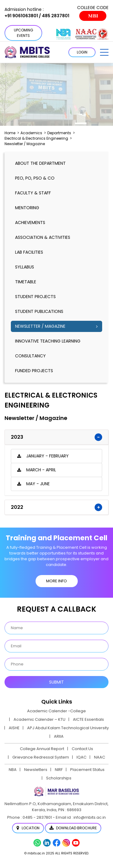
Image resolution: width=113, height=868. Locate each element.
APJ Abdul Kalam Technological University (68, 728)
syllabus (25, 267)
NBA (13, 770)
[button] (104, 52)
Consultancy (30, 356)
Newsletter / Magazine (40, 326)
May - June (38, 484)
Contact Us (82, 749)
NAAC (100, 757)
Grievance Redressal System (41, 757)
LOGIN (82, 52)
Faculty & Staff (33, 193)
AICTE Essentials (88, 719)
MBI (93, 16)
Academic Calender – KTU (39, 719)
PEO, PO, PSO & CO (35, 178)
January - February (47, 456)
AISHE (14, 728)
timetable (26, 282)
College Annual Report (42, 749)
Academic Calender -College (56, 711)
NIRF (59, 770)
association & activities (43, 237)
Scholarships (59, 778)
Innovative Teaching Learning (48, 341)
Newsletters (36, 770)
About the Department (40, 163)
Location (28, 828)
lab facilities (29, 252)
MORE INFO (56, 581)
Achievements (30, 223)
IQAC (82, 757)
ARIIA (59, 736)
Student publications (39, 311)
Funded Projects (34, 371)
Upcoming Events (24, 33)
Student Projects (35, 297)
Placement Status (87, 770)
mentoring (27, 208)
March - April (41, 470)
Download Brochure (73, 828)
